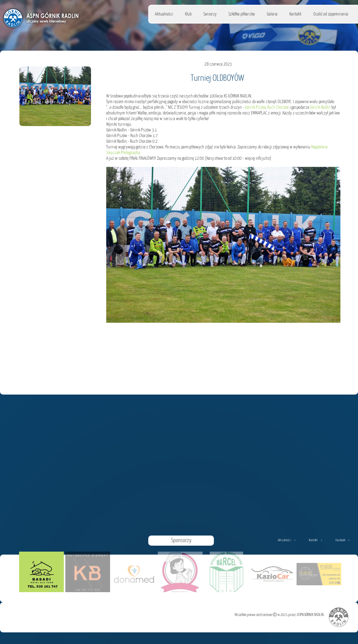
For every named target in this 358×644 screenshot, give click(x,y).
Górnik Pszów (255, 107)
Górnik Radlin (320, 107)
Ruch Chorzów (278, 107)
